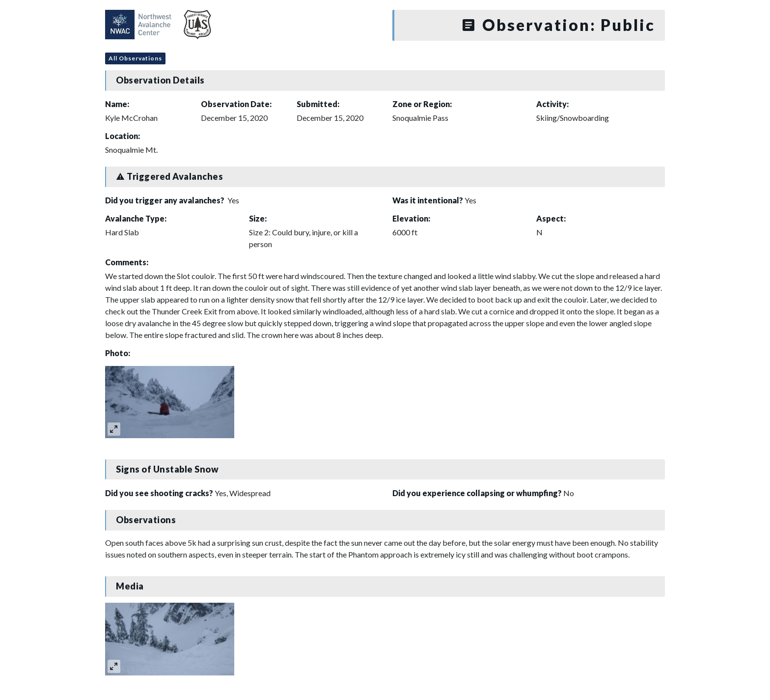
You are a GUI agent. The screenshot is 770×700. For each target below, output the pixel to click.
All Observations (135, 58)
